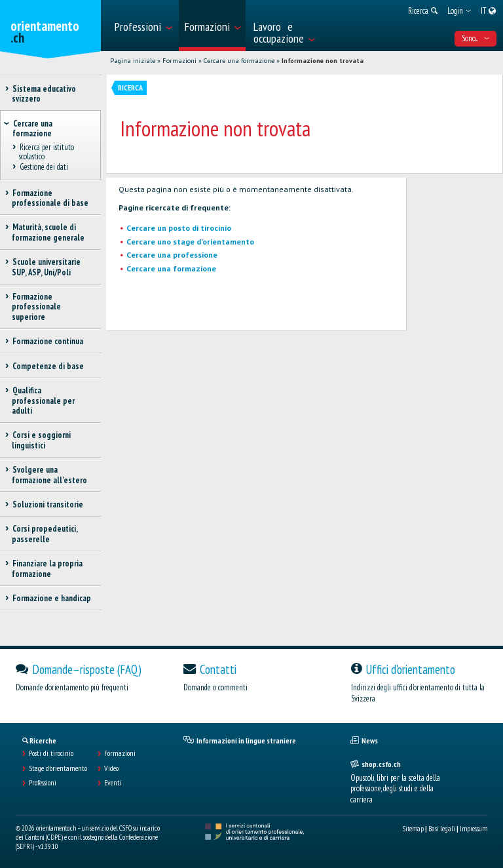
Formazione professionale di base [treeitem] (50, 198)
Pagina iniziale (133, 61)
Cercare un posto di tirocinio (179, 228)
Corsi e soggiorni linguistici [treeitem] (41, 440)
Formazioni (179, 61)
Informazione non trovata (323, 61)
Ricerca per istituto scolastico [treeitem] (47, 152)
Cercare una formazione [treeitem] (32, 128)
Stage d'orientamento (58, 768)
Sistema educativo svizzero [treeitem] (44, 94)
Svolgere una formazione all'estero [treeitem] (49, 475)
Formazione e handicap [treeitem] (51, 598)
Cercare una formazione (239, 61)
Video (111, 768)
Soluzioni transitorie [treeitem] (47, 504)
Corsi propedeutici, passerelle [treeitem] (45, 534)
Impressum (474, 829)
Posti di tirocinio (51, 753)
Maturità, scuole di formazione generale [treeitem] (48, 232)
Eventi (113, 783)
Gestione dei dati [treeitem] (44, 168)
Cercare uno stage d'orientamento (190, 242)
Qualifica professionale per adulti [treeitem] (43, 401)
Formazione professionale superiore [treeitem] (36, 307)
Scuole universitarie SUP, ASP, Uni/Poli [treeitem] (46, 267)
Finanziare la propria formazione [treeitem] (47, 568)
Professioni (43, 783)
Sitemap (413, 829)
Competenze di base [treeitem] (48, 366)
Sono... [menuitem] (475, 38)
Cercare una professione (172, 255)
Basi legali (442, 829)
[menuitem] (143, 26)
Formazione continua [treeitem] (47, 341)
